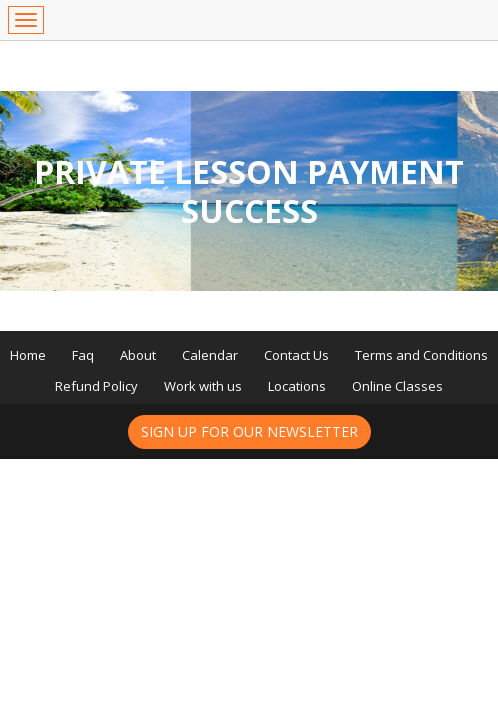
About (138, 355)
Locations (297, 386)
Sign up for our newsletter (249, 431)
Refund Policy (96, 386)
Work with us (203, 386)
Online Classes (397, 386)
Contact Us (296, 355)
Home (28, 355)
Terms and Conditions (421, 355)
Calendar (210, 355)
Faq (83, 355)
